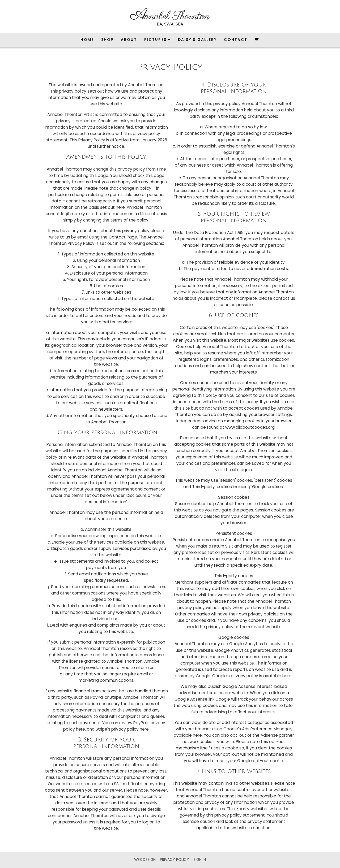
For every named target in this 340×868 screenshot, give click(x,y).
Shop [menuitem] (107, 40)
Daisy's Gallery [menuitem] (197, 40)
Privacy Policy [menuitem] (175, 860)
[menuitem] (257, 40)
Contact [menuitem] (236, 40)
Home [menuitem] (87, 40)
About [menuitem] (129, 40)
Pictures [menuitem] (155, 40)
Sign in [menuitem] (200, 860)
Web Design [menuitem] (145, 860)
